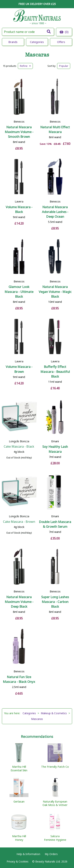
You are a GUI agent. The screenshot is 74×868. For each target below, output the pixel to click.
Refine (25, 66)
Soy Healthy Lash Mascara (55, 449)
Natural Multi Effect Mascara (55, 129)
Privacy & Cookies (18, 861)
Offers (61, 42)
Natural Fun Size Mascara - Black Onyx (19, 679)
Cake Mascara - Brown (19, 522)
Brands (13, 42)
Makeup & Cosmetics (54, 713)
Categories (37, 42)
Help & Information (28, 854)
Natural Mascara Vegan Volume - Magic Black (55, 291)
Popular (64, 66)
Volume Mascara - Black (19, 209)
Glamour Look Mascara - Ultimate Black (19, 291)
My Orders (51, 854)
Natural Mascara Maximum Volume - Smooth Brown (19, 132)
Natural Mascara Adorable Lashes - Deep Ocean (55, 212)
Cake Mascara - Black (19, 446)
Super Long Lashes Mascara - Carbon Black (55, 602)
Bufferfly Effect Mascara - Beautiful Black (55, 371)
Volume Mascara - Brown (19, 369)
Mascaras (37, 55)
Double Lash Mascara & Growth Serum (55, 524)
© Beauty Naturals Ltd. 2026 (50, 861)
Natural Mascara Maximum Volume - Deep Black (19, 602)
